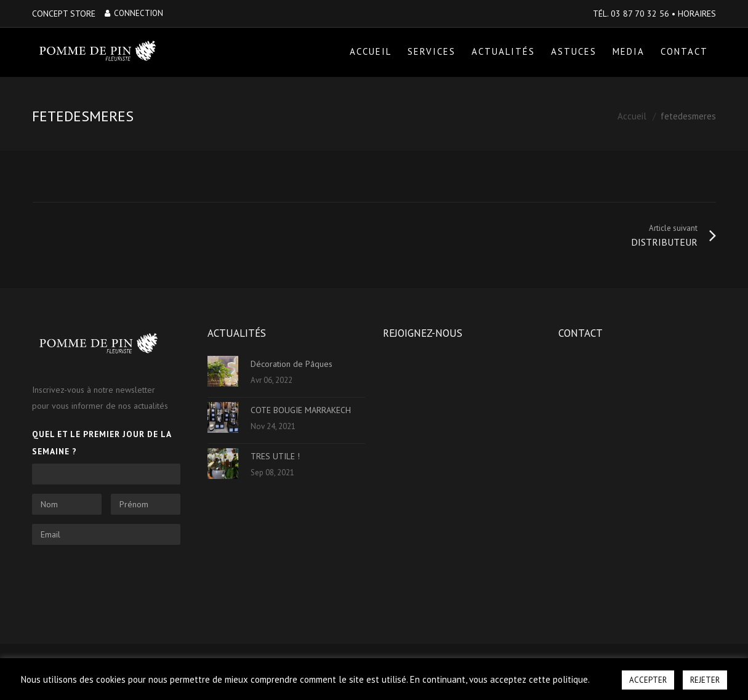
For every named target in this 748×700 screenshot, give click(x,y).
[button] (605, 674)
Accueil (632, 117)
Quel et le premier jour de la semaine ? (102, 443)
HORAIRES (697, 14)
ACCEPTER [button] (648, 680)
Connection (134, 13)
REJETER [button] (705, 680)
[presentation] (126, 578)
